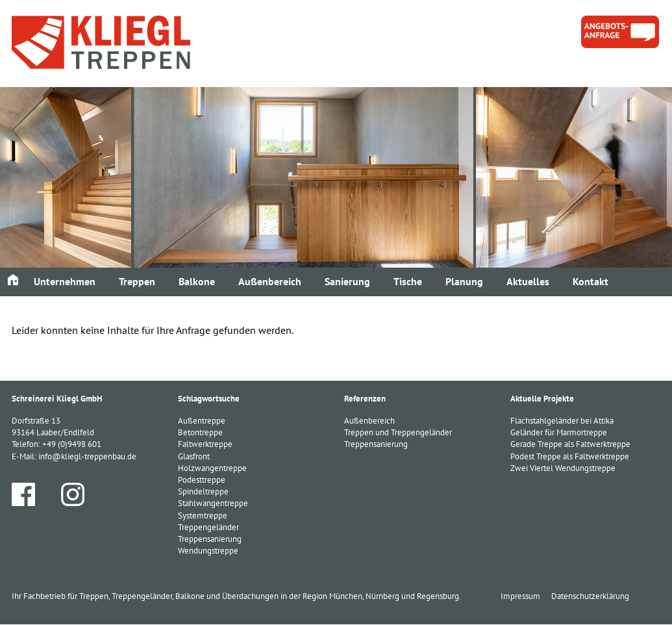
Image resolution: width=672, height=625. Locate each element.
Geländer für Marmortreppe (559, 432)
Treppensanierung (376, 444)
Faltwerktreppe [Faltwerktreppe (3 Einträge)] (205, 444)
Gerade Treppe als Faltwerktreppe (570, 444)
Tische (408, 281)
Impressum (520, 596)
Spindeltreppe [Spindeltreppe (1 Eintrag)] (203, 491)
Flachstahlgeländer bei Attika (562, 421)
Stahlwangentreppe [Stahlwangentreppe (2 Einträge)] (213, 503)
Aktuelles (528, 281)
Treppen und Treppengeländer (398, 432)
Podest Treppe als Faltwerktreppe (570, 456)
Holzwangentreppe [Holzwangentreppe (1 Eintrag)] (212, 468)
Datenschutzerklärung (590, 596)
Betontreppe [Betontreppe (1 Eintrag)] (200, 432)
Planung (464, 281)
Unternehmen (65, 281)
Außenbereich (270, 281)
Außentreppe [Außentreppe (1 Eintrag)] (202, 421)
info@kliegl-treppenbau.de (87, 456)
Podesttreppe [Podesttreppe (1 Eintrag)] (202, 480)
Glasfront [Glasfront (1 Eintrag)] (194, 456)
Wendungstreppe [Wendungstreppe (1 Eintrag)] (208, 551)
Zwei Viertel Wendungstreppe (563, 468)
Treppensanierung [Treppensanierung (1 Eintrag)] (210, 539)
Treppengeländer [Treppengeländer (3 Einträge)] (208, 527)
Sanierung (347, 281)
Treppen (137, 281)
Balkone (197, 281)
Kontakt (591, 281)
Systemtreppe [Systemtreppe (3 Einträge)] (203, 516)
